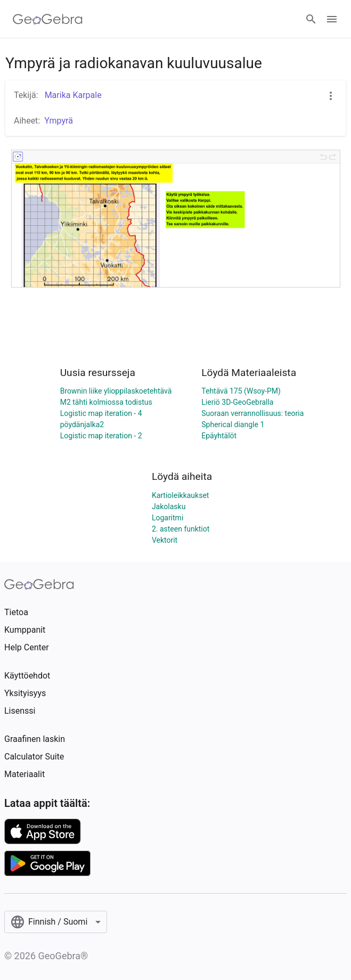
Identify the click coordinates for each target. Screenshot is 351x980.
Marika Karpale (72, 95)
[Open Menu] (332, 19)
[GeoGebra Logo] (48, 19)
